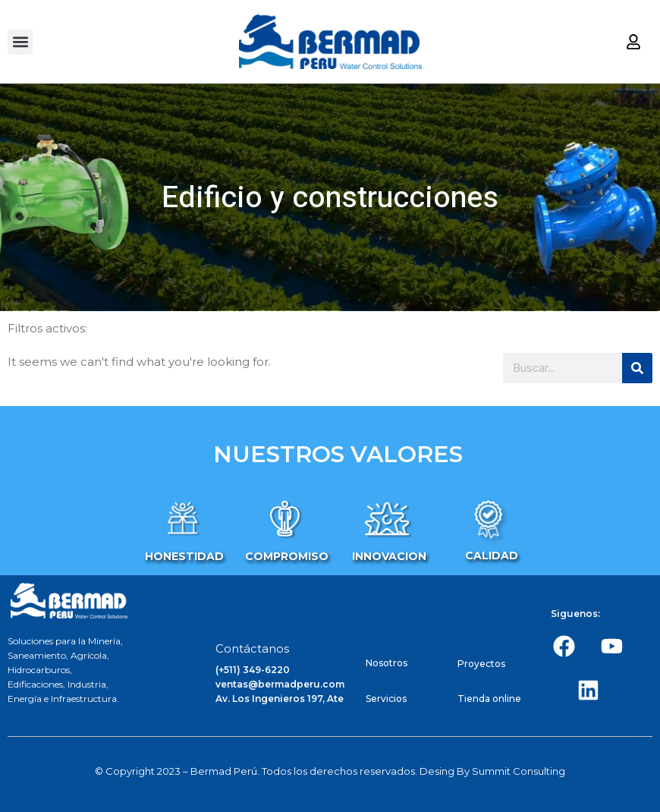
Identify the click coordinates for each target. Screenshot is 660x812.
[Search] (637, 368)
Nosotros (387, 663)
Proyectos (481, 664)
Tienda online (489, 699)
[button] (20, 42)
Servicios (386, 699)
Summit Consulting (519, 771)
